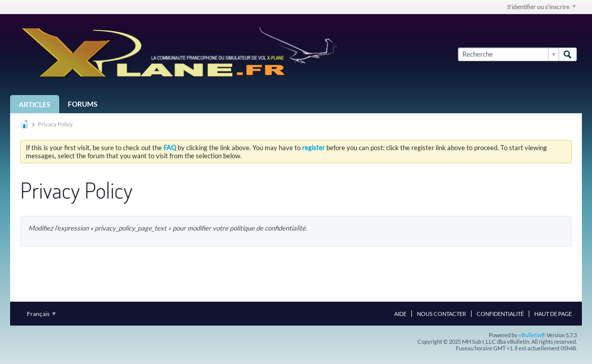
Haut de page (553, 314)
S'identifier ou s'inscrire (541, 7)
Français (41, 314)
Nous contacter (441, 314)
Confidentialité (500, 314)
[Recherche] (508, 54)
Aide (400, 314)
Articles (35, 104)
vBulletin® (532, 335)
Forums (83, 104)
